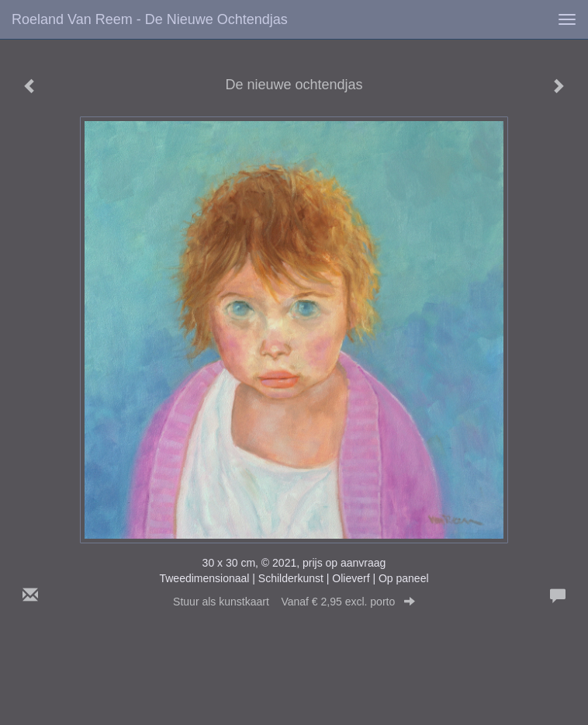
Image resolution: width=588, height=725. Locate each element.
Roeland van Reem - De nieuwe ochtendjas (150, 19)
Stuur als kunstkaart (294, 602)
